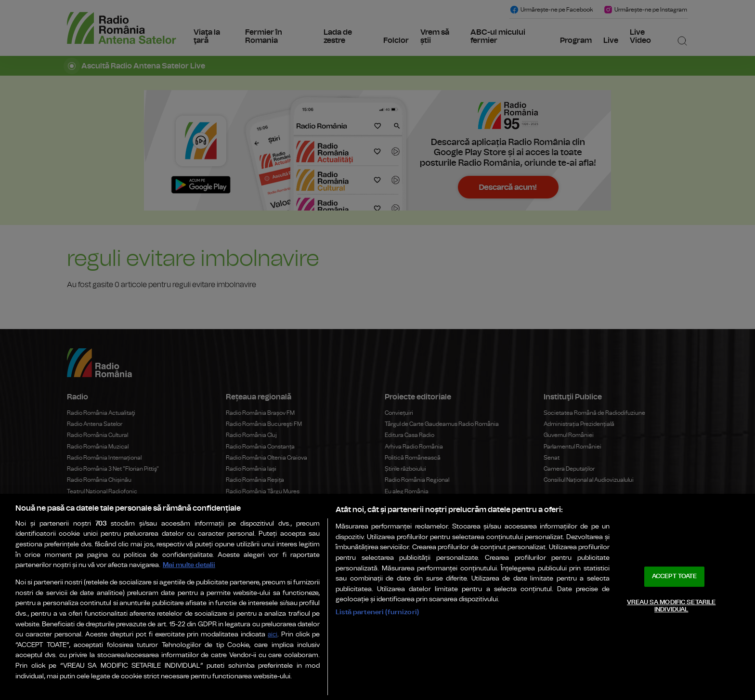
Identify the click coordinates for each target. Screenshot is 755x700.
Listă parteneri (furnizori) (377, 612)
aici (273, 635)
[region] (377, 597)
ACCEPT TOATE (675, 576)
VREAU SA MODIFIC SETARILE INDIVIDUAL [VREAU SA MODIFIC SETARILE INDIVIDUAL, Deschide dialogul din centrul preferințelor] (671, 606)
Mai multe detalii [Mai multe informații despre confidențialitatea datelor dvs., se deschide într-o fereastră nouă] (189, 565)
